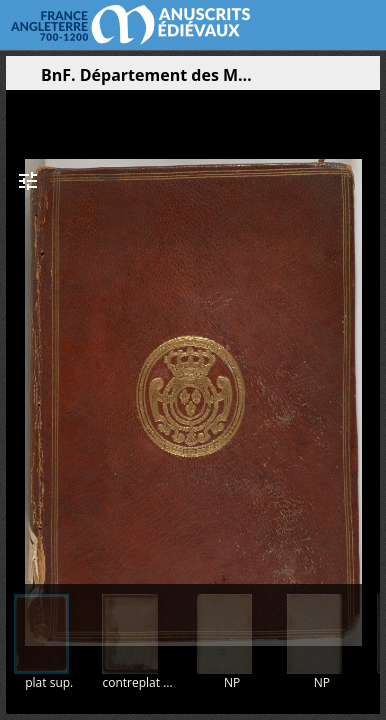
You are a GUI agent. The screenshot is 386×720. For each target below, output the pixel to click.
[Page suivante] (367, 329)
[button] (270, 80)
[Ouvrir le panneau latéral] (21, 80)
